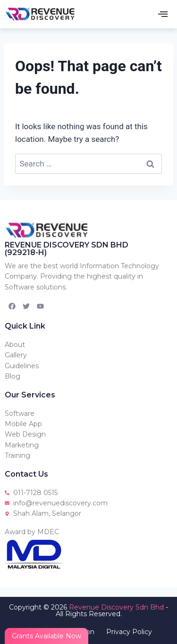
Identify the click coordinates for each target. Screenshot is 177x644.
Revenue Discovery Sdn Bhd (116, 607)
